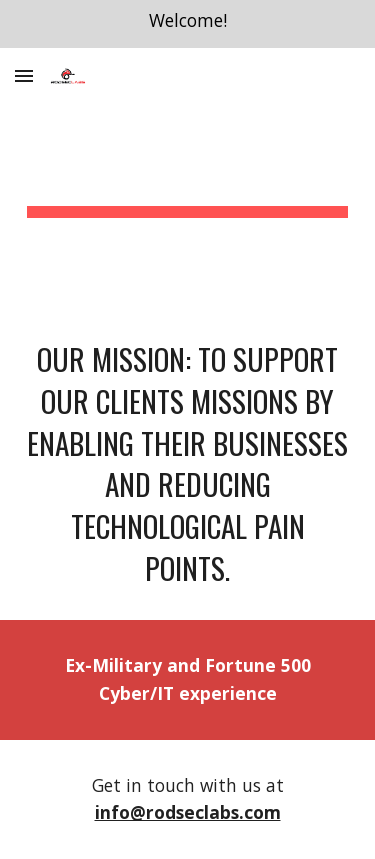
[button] (24, 75)
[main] (188, 177)
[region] (187, 24)
